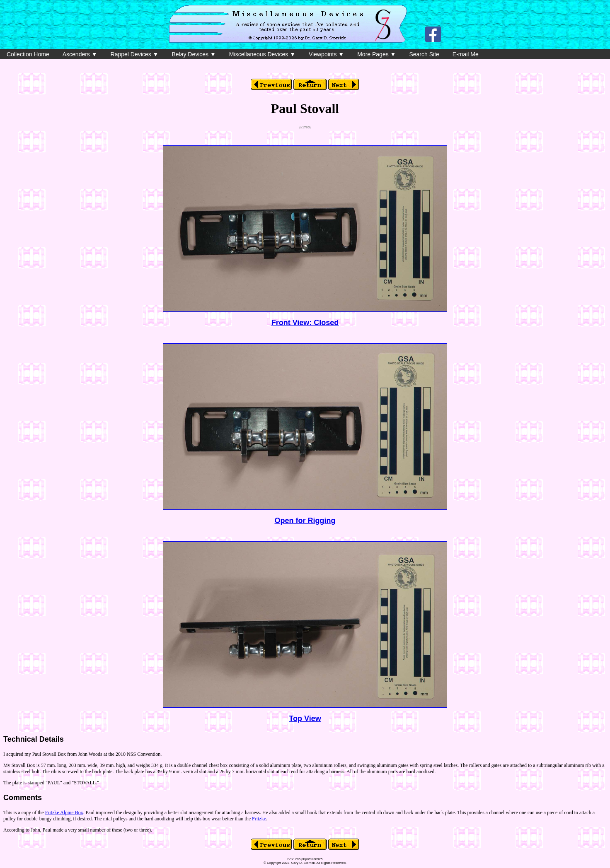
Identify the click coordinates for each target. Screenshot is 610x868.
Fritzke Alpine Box (64, 813)
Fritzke (259, 819)
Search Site (424, 54)
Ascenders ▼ (80, 54)
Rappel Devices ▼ (135, 54)
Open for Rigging (305, 521)
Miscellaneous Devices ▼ (262, 54)
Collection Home (28, 54)
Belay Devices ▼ (194, 54)
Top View (305, 719)
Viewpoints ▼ (326, 54)
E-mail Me (466, 54)
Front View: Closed (305, 323)
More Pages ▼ (376, 54)
